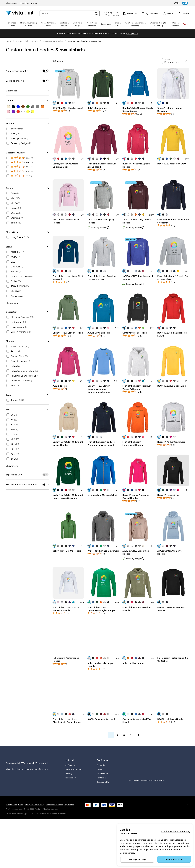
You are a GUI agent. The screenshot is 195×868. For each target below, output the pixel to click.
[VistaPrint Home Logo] (20, 14)
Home (9, 41)
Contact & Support (73, 769)
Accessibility (71, 778)
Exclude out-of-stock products (21, 484)
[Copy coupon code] (110, 34)
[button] (103, 735)
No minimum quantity (17, 71)
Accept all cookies (174, 859)
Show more (12, 303)
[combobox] (68, 14)
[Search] (96, 14)
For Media (101, 778)
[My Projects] (130, 14)
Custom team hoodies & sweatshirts (85, 41)
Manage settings (137, 859)
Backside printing (15, 81)
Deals (185, 24)
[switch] (183, 3)
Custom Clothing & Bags (27, 41)
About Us (101, 765)
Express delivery (14, 475)
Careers (100, 769)
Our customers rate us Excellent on (146, 780)
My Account (70, 765)
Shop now (133, 33)
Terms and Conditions (54, 804)
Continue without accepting (176, 831)
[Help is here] (111, 14)
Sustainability (103, 782)
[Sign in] (168, 14)
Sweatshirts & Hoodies (53, 41)
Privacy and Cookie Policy (34, 804)
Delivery (69, 773)
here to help (22, 769)
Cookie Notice (127, 853)
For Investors (102, 773)
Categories (12, 91)
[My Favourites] (150, 14)
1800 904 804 (11, 804)
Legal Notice (69, 804)
